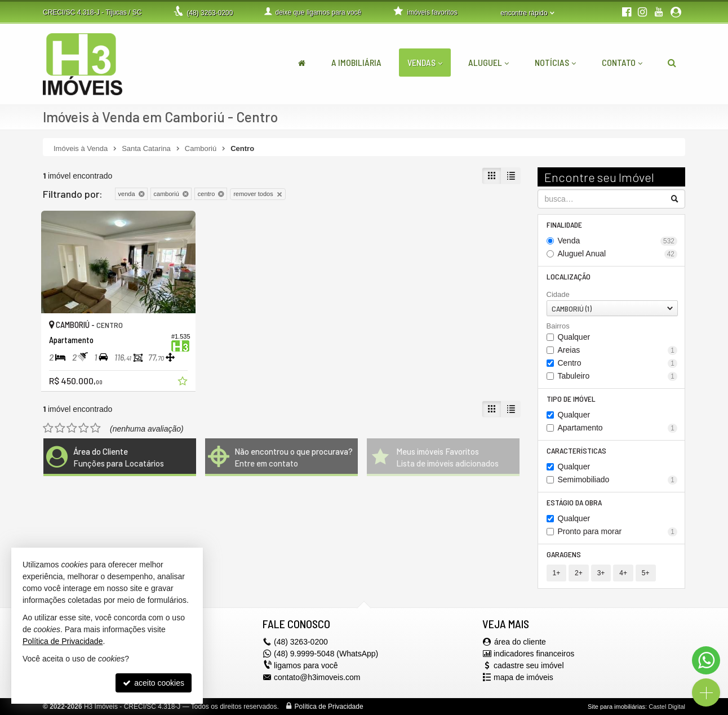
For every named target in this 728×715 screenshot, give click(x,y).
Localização (569, 276)
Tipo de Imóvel (571, 399)
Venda (618, 241)
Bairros (558, 326)
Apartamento (618, 428)
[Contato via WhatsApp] (706, 660)
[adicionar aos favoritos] (184, 383)
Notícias (555, 62)
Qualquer (574, 337)
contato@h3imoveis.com (317, 677)
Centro (618, 363)
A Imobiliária (356, 62)
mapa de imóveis (523, 677)
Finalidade (564, 225)
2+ (579, 573)
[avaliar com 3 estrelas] (72, 428)
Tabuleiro (618, 376)
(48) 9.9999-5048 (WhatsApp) (326, 654)
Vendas (425, 62)
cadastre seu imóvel (529, 665)
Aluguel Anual (618, 254)
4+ (623, 573)
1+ (557, 573)
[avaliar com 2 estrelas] (60, 428)
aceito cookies (154, 683)
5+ (646, 573)
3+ (601, 573)
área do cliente (520, 642)
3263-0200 (210, 13)
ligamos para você (306, 665)
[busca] (672, 63)
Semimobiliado (618, 480)
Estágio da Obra (574, 502)
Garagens (564, 554)
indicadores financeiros (534, 654)
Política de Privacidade (329, 707)
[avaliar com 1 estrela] (48, 428)
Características (576, 450)
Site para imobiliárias (616, 707)
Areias (618, 350)
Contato (622, 62)
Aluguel (489, 62)
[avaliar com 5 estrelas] (96, 428)
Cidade (558, 294)
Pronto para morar (618, 532)
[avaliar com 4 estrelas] (84, 428)
